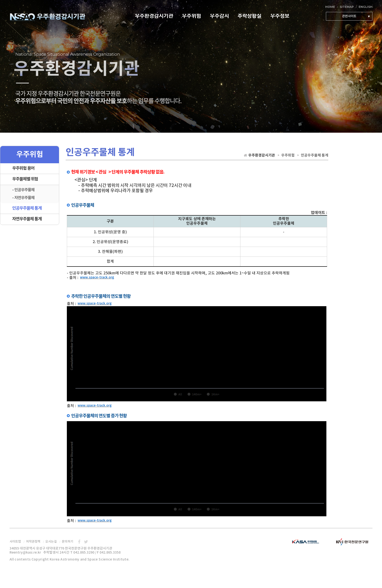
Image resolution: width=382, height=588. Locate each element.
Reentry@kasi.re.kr (25, 553)
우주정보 (280, 16)
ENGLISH (366, 7)
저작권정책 (33, 542)
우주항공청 (308, 542)
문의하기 (68, 542)
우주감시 (219, 16)
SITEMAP (347, 7)
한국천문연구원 (351, 542)
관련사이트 (349, 16)
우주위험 (191, 16)
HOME (330, 7)
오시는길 (51, 542)
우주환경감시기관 (48, 16)
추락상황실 (249, 16)
